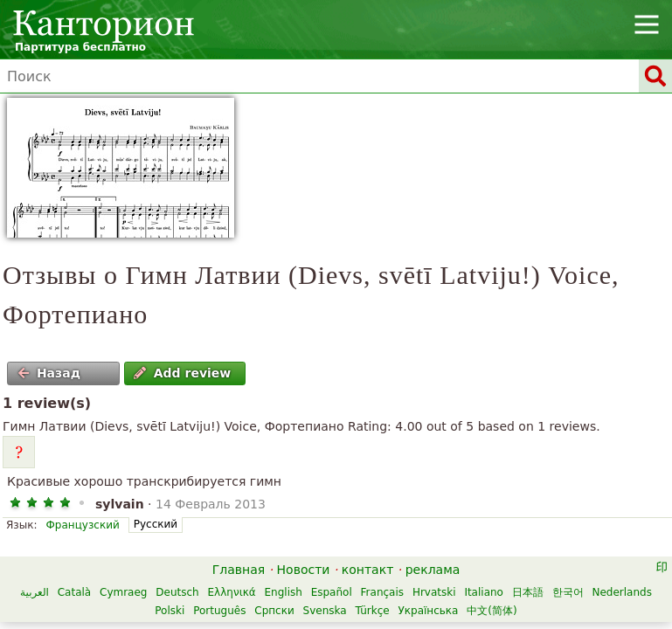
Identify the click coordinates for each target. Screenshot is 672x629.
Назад (49, 373)
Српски (274, 611)
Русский (156, 524)
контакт (368, 570)
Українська (428, 611)
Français (382, 592)
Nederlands (621, 592)
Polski (170, 611)
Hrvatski (434, 592)
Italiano (484, 592)
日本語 (528, 592)
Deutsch (177, 592)
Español (332, 592)
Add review (182, 373)
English (284, 592)
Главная (239, 570)
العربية (35, 592)
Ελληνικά (232, 592)
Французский (82, 525)
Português (219, 611)
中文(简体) (492, 611)
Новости (304, 570)
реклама (433, 570)
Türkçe (372, 611)
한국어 (568, 592)
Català (74, 592)
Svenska (325, 611)
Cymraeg (123, 592)
